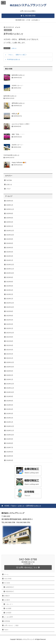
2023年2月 (10, 294)
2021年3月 (10, 350)
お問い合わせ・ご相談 (11, 625)
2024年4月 (10, 252)
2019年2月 (10, 418)
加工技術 (7, 583)
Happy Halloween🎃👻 (19, 162)
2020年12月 (10, 362)
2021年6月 (10, 341)
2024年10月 (10, 235)
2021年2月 (10, 354)
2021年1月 (10, 358)
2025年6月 (10, 218)
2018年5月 (10, 456)
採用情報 (7, 621)
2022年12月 (10, 303)
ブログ (8, 189)
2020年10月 (10, 367)
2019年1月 (10, 422)
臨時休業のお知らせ (18, 75)
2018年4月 (10, 460)
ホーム (6, 574)
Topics (6, 630)
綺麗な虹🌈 (15, 114)
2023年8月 (10, 282)
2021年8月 (10, 337)
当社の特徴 (8, 579)
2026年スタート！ (18, 86)
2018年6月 (10, 452)
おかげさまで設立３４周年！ (21, 124)
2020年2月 (10, 375)
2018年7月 (10, 447)
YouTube (9, 180)
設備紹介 (7, 596)
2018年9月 (10, 439)
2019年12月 (10, 384)
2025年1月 (10, 226)
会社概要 (8, 608)
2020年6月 (10, 371)
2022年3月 (10, 324)
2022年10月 (10, 307)
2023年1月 (10, 299)
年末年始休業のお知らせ (11, 155)
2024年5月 (10, 248)
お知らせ (8, 30)
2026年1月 (10, 205)
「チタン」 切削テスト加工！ (17, 55)
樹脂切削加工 (10, 591)
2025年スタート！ (18, 145)
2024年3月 (10, 256)
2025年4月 (10, 222)
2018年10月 (10, 435)
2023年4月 (10, 290)
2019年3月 (10, 414)
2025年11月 (10, 209)
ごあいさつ (9, 604)
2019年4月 (10, 409)
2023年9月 (10, 277)
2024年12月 (10, 231)
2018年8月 (10, 443)
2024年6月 (10, 243)
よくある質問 (8, 617)
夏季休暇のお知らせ (18, 103)
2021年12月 (10, 333)
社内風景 (8, 613)
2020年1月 (10, 379)
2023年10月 (10, 273)
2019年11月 (10, 388)
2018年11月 (10, 431)
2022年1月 (10, 328)
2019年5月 (10, 405)
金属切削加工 (10, 587)
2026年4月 (10, 201)
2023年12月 (10, 265)
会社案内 (7, 600)
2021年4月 (10, 345)
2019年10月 (10, 392)
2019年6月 (10, 401)
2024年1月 (10, 260)
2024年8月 (10, 239)
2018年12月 (10, 426)
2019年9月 (10, 396)
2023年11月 (10, 269)
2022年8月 (10, 311)
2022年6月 (10, 316)
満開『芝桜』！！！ (18, 134)
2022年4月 (10, 320)
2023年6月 (10, 286)
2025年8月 (10, 213)
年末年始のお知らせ (14, 59)
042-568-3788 (29, 16)
